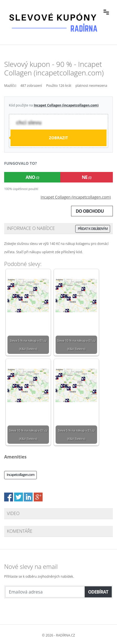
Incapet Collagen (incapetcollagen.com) (66, 105)
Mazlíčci (10, 86)
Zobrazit (58, 138)
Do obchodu (90, 211)
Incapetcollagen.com (20, 475)
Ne (87, 177)
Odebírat (98, 592)
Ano (32, 177)
